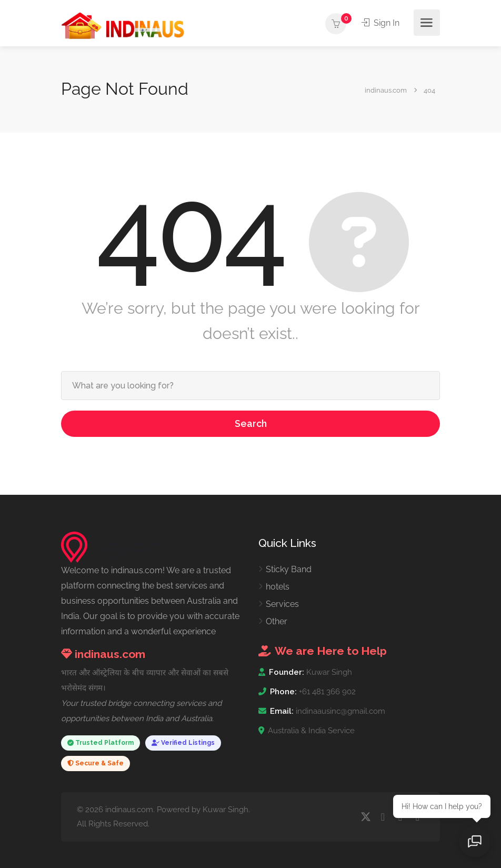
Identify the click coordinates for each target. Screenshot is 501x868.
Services (282, 604)
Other (277, 621)
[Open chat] (475, 842)
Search (251, 423)
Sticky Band (289, 569)
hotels (278, 587)
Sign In (380, 23)
